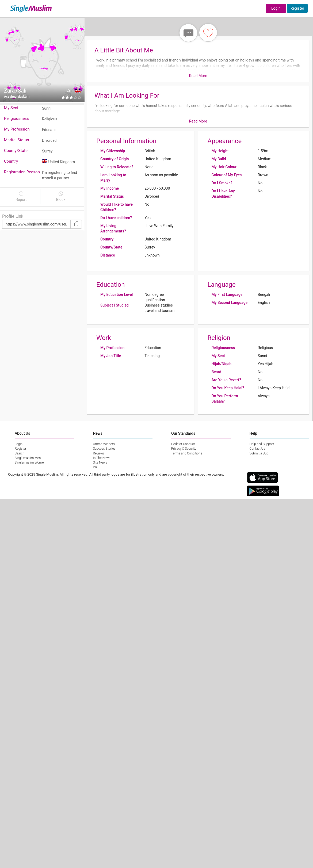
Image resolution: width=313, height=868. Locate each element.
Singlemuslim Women (30, 462)
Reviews (99, 453)
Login (276, 8)
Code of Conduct (183, 444)
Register (297, 8)
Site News (100, 462)
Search (20, 453)
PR (95, 467)
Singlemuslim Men (28, 458)
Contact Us (257, 449)
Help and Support (262, 444)
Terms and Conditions (187, 453)
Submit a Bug (259, 453)
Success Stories (104, 449)
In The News (102, 458)
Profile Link (13, 216)
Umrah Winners (104, 444)
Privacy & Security (184, 449)
